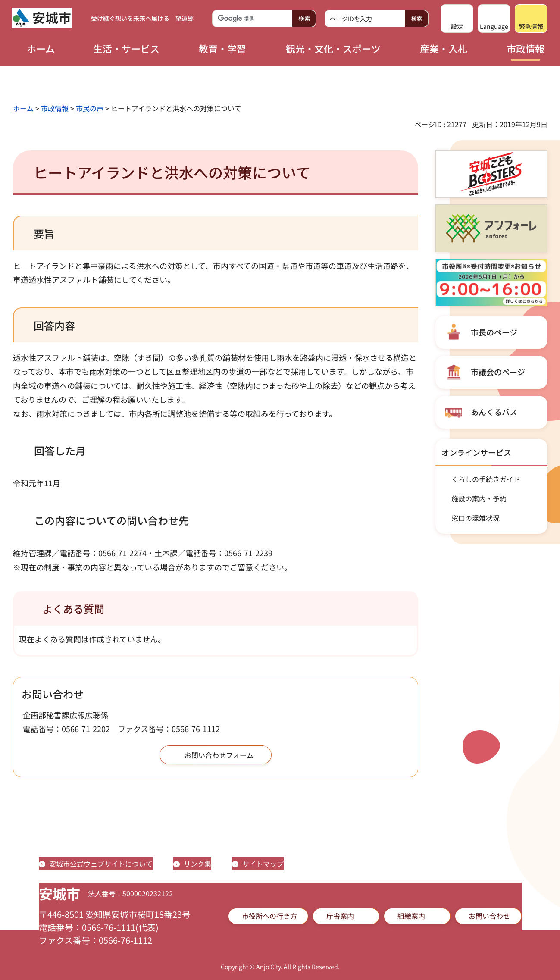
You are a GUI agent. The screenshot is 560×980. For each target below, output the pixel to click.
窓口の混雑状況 (476, 518)
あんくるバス (494, 412)
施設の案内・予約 (479, 498)
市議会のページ (498, 372)
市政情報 (55, 108)
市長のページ (494, 332)
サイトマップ (263, 864)
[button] (457, 19)
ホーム (23, 108)
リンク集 (197, 864)
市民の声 (90, 108)
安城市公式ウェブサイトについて (101, 864)
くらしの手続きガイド (486, 479)
